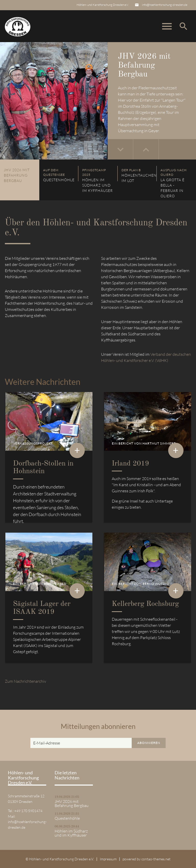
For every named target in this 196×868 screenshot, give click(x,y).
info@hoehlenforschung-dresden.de (165, 5)
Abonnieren (149, 743)
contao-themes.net (156, 859)
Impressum (108, 859)
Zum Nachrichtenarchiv (26, 681)
